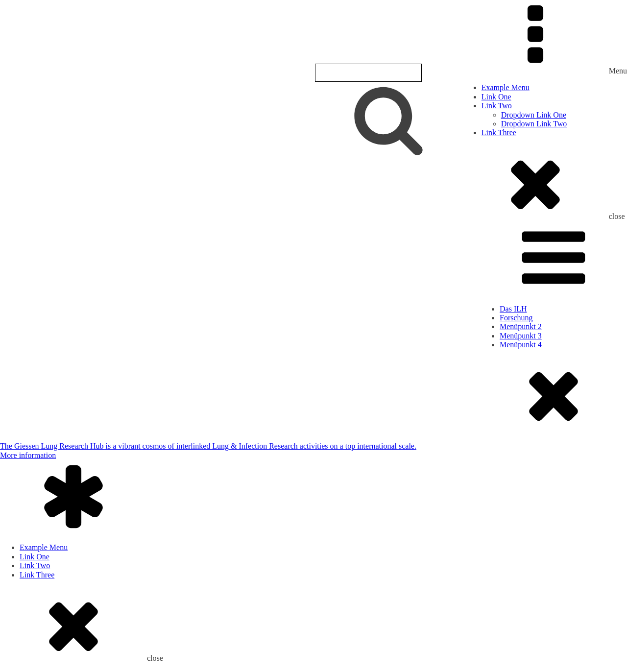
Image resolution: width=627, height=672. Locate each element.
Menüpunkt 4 (521, 345)
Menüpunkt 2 (521, 326)
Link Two (497, 106)
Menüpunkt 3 (521, 336)
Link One (496, 97)
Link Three (499, 132)
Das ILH (513, 309)
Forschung (516, 318)
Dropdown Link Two (534, 124)
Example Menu (506, 87)
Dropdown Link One (534, 115)
